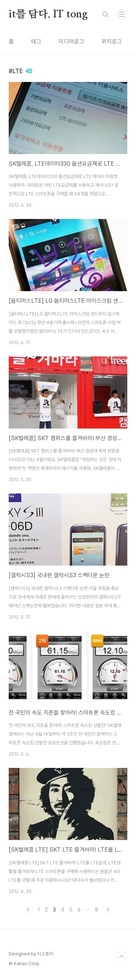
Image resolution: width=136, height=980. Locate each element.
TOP (121, 957)
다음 (108, 910)
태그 (36, 42)
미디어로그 (71, 42)
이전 (28, 910)
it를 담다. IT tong (48, 15)
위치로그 (112, 42)
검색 (106, 15)
